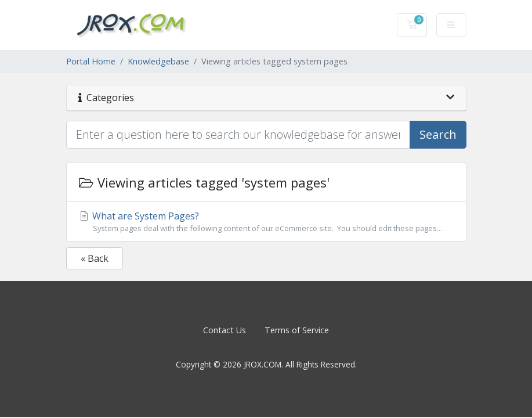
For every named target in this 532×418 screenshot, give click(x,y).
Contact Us (225, 330)
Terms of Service (297, 330)
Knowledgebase (158, 61)
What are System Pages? (266, 222)
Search (438, 134)
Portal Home (91, 61)
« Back (95, 258)
